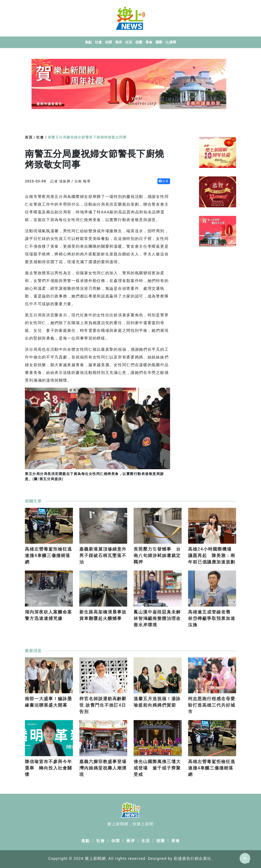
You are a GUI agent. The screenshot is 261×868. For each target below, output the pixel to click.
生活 (129, 42)
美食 (149, 42)
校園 (139, 42)
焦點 (88, 42)
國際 (159, 42)
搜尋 (171, 42)
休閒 (109, 42)
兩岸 (119, 42)
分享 (164, 181)
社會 (99, 42)
